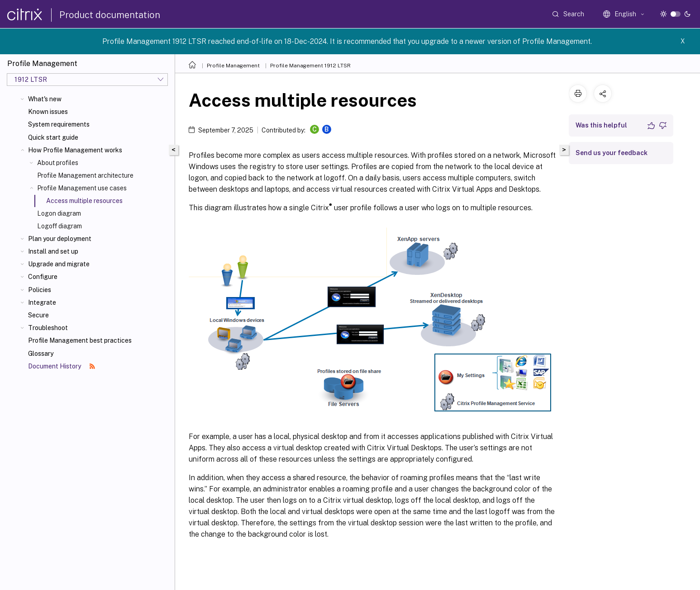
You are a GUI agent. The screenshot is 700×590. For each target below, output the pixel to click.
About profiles (58, 163)
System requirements (59, 124)
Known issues (48, 112)
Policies (40, 290)
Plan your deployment (60, 239)
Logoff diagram (60, 226)
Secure (38, 315)
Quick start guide (53, 137)
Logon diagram (59, 213)
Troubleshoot (48, 328)
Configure (43, 277)
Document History (62, 366)
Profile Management (233, 66)
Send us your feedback (612, 153)
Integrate (42, 302)
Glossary (41, 354)
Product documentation (110, 15)
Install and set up (53, 251)
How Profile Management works (75, 150)
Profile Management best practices (80, 340)
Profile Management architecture (85, 175)
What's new (45, 99)
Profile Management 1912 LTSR (310, 66)
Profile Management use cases (82, 188)
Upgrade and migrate (59, 264)
